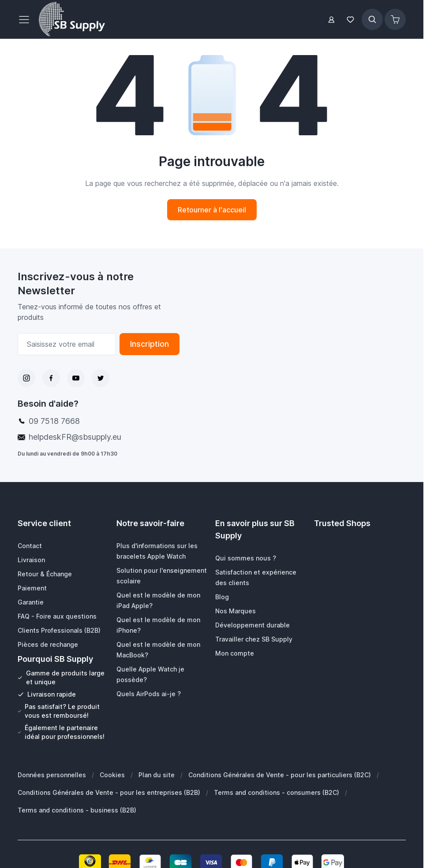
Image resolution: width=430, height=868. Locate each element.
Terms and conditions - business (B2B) (77, 810)
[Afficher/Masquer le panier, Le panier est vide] (395, 19)
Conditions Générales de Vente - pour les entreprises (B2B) (109, 792)
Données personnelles (52, 775)
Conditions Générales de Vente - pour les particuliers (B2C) (280, 775)
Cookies (112, 775)
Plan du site (157, 775)
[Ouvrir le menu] (26, 19)
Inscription (150, 344)
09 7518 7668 (54, 421)
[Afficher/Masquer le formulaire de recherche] (372, 19)
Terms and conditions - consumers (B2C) (277, 792)
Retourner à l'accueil (212, 210)
